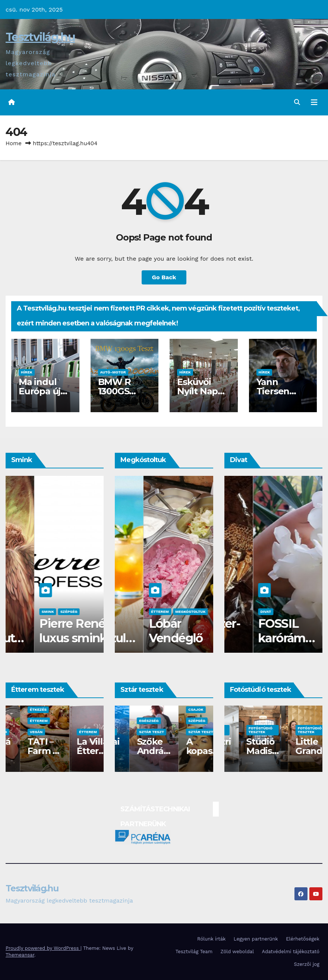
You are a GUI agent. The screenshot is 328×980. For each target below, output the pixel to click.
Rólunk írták (211, 939)
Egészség (184, 721)
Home (14, 143)
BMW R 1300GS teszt (114, 391)
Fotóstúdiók (29, 732)
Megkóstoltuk (137, 612)
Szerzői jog (307, 964)
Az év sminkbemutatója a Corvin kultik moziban (53, 645)
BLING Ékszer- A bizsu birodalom (269, 638)
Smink (40, 612)
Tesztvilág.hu (40, 37)
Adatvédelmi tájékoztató (291, 952)
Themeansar (20, 955)
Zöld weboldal (237, 952)
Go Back (164, 277)
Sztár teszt (137, 732)
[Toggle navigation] (314, 102)
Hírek (27, 372)
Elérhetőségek (303, 939)
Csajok (20, 612)
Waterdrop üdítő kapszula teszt (161, 638)
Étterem (24, 721)
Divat (237, 612)
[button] (297, 102)
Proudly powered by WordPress (43, 948)
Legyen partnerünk (256, 939)
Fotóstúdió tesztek (246, 730)
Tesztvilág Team (194, 952)
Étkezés (73, 709)
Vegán (71, 732)
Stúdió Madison (297, 751)
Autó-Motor (113, 372)
